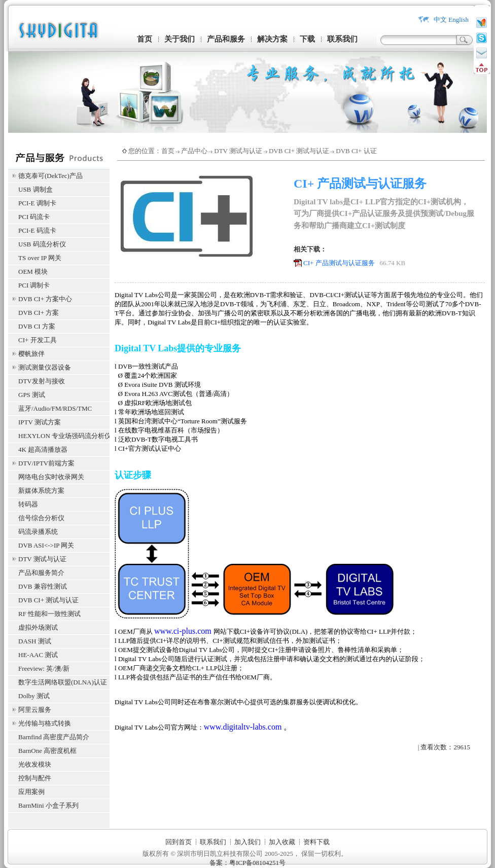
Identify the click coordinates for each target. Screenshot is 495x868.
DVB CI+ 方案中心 (45, 299)
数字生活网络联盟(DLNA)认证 (63, 682)
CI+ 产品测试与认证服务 (339, 263)
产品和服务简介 (41, 573)
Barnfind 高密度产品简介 (54, 737)
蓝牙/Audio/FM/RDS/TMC (55, 408)
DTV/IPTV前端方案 (46, 463)
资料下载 (316, 842)
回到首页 (179, 842)
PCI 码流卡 (34, 217)
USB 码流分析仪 (42, 244)
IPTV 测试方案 (40, 422)
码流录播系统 (38, 532)
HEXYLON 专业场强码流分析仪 (64, 436)
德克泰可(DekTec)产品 (50, 176)
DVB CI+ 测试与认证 (48, 600)
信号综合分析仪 (41, 518)
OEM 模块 (33, 272)
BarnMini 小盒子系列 (48, 805)
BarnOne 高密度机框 (47, 751)
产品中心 (194, 151)
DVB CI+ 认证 (356, 151)
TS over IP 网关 (40, 258)
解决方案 (272, 39)
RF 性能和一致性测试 (49, 614)
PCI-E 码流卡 (37, 230)
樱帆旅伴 (31, 354)
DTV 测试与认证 (42, 559)
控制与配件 (35, 778)
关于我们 (180, 39)
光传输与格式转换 (45, 723)
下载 (307, 39)
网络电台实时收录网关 (51, 477)
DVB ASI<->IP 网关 (46, 545)
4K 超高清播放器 (43, 449)
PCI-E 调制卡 (37, 203)
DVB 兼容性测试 (43, 586)
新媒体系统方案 (41, 491)
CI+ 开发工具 (38, 340)
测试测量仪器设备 (45, 367)
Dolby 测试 (34, 696)
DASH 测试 (35, 641)
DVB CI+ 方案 (39, 313)
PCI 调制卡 (34, 285)
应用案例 (31, 792)
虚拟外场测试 (38, 627)
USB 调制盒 (36, 189)
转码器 (28, 504)
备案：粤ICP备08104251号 (247, 863)
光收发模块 (35, 764)
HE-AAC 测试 (38, 655)
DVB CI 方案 (37, 326)
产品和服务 (226, 39)
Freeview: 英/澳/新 (44, 668)
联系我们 (342, 39)
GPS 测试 (32, 395)
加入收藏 (282, 842)
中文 (440, 20)
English (458, 20)
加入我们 (247, 842)
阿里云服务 (35, 710)
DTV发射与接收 (42, 381)
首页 (145, 39)
